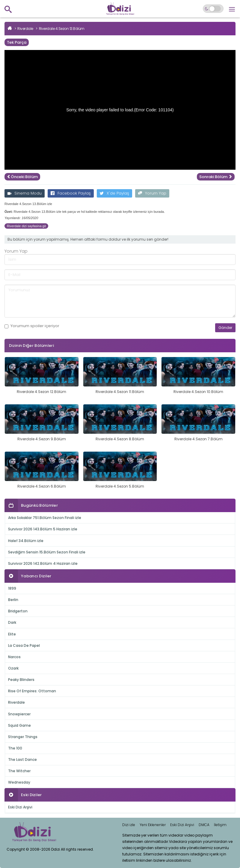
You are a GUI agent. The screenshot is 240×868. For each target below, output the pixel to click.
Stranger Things (23, 737)
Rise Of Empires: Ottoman (32, 691)
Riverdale (25, 29)
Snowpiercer (19, 714)
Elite (12, 634)
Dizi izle (129, 825)
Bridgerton (18, 611)
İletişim (220, 825)
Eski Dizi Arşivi (20, 807)
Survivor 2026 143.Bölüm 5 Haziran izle (43, 529)
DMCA (204, 825)
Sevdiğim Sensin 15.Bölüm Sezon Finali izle (47, 552)
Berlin (13, 600)
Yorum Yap (152, 193)
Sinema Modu (25, 193)
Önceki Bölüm (22, 177)
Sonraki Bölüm (216, 177)
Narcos (14, 657)
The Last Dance (22, 759)
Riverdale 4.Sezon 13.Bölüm (62, 29)
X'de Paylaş (114, 193)
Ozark (13, 668)
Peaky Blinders (21, 680)
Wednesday (19, 782)
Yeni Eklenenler (153, 825)
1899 (12, 588)
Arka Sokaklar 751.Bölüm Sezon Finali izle (45, 518)
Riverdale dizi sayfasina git (26, 226)
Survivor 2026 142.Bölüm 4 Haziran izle (43, 563)
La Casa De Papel (24, 645)
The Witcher (19, 771)
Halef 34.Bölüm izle (26, 541)
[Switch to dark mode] (213, 9)
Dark (12, 622)
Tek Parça (17, 42)
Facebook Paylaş (71, 193)
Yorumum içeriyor (32, 326)
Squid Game (19, 725)
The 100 (15, 748)
